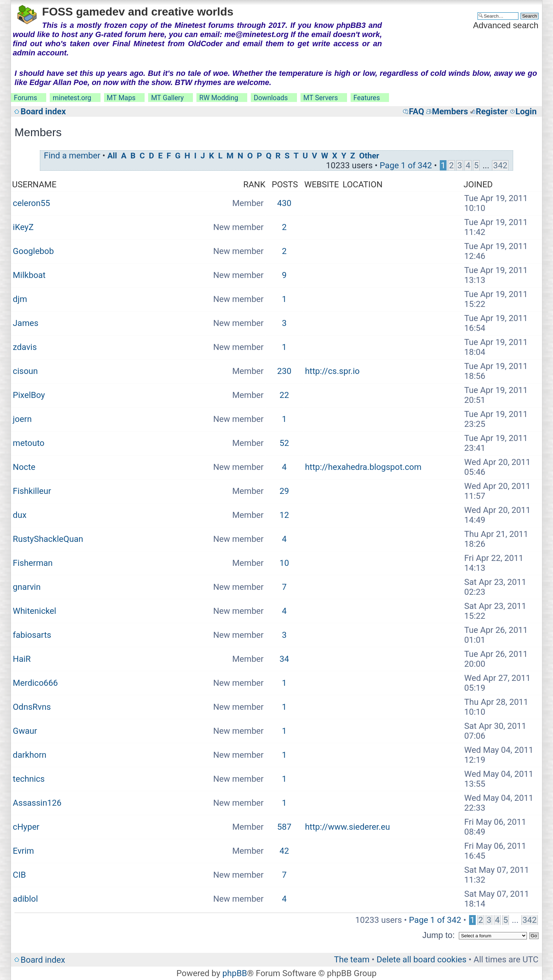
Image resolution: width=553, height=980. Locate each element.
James (25, 323)
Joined (478, 184)
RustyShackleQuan (48, 539)
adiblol (25, 899)
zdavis (25, 347)
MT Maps (121, 98)
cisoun (25, 371)
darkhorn (29, 755)
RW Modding (219, 98)
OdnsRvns (32, 707)
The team (352, 960)
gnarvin (27, 587)
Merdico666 (35, 683)
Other (369, 156)
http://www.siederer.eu (348, 827)
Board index (43, 111)
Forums (25, 98)
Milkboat (29, 275)
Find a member (72, 156)
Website (322, 184)
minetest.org (72, 98)
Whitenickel (34, 611)
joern (22, 419)
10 (284, 563)
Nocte (24, 467)
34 (284, 659)
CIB (19, 875)
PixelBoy (29, 395)
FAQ (416, 111)
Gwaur (25, 731)
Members (450, 111)
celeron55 (31, 203)
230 (284, 371)
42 (284, 851)
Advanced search (506, 25)
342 (500, 165)
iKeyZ (23, 227)
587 (284, 827)
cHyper (26, 827)
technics (29, 779)
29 (284, 491)
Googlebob (33, 251)
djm (20, 299)
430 (284, 203)
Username (34, 184)
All (112, 156)
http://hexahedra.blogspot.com (363, 467)
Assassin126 (37, 803)
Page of (406, 165)
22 (284, 395)
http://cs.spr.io (332, 371)
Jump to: (438, 935)
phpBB (235, 973)
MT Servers (321, 98)
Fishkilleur (32, 491)
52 (284, 443)
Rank (254, 184)
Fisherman (33, 563)
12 (284, 515)
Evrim (23, 851)
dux (20, 515)
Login (526, 111)
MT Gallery (167, 98)
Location (363, 184)
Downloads (271, 98)
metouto (29, 443)
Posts (285, 184)
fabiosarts (32, 635)
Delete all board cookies (422, 960)
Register (492, 111)
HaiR (22, 659)
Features (367, 98)
